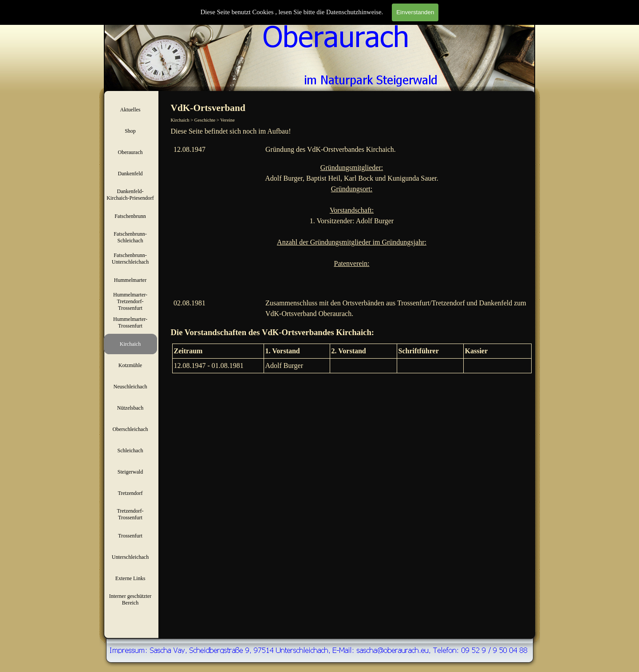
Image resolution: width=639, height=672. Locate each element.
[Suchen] (480, 17)
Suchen (525, 17)
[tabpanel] (352, 131)
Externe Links (130, 578)
